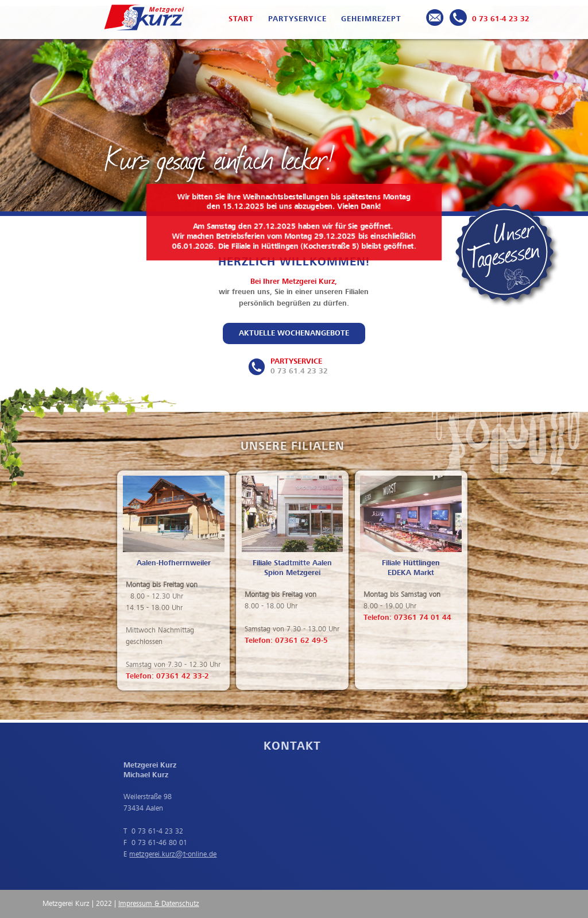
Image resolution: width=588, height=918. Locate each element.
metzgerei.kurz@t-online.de (165, 854)
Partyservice (297, 19)
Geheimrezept (371, 19)
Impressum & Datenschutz (159, 904)
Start (241, 19)
